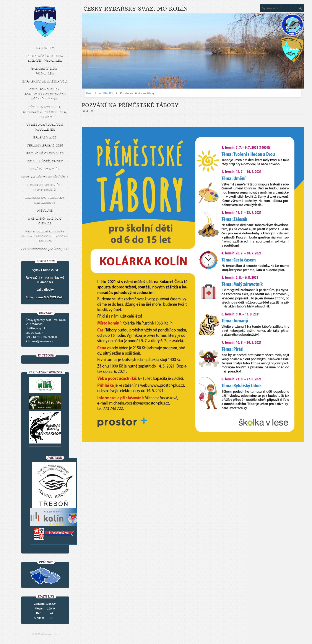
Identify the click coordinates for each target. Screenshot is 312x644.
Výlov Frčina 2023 (45, 270)
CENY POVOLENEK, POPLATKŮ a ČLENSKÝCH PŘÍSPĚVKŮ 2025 (45, 94)
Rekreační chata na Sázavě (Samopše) (45, 280)
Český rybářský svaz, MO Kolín (136, 9)
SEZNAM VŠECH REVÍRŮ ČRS (45, 177)
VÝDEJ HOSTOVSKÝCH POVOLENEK (45, 127)
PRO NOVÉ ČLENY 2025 (45, 153)
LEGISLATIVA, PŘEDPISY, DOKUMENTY (45, 200)
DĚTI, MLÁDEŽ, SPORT (45, 161)
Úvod (89, 93)
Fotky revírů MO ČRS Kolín (45, 297)
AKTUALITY (106, 93)
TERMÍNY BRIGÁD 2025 (45, 145)
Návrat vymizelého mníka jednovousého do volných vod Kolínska (45, 236)
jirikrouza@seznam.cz (39, 341)
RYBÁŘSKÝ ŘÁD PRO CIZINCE (45, 221)
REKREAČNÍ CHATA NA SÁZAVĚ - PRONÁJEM (45, 58)
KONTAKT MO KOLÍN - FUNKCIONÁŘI (45, 187)
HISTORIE (45, 210)
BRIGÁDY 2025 (45, 137)
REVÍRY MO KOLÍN (45, 169)
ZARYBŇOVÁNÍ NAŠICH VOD (45, 81)
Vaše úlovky (45, 290)
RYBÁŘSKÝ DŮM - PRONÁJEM (45, 71)
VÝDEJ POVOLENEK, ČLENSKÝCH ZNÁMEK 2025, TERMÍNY (45, 112)
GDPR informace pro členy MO (45, 249)
